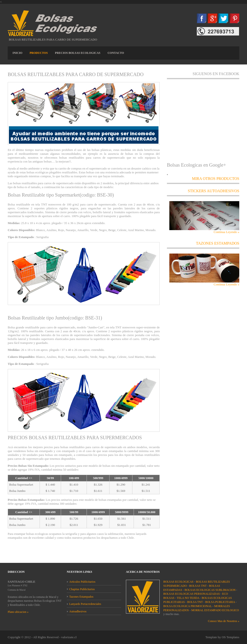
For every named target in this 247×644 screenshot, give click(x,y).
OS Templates (230, 637)
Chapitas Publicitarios (82, 589)
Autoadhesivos (78, 611)
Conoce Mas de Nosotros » (224, 621)
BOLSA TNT (195, 602)
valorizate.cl (69, 637)
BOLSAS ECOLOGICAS (179, 582)
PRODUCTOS (39, 53)
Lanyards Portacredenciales (85, 604)
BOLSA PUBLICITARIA (220, 602)
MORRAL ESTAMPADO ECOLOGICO (215, 610)
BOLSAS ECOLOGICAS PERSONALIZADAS (192, 594)
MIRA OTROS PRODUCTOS (216, 179)
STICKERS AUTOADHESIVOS (213, 191)
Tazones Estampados (81, 597)
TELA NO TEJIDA (188, 598)
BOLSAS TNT (198, 586)
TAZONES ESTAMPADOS (218, 243)
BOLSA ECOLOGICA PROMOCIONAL (188, 606)
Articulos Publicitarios (82, 582)
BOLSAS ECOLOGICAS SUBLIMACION (210, 590)
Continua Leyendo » (226, 232)
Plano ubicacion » (18, 612)
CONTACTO (116, 53)
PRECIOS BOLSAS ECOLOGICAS (78, 53)
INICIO (17, 53)
